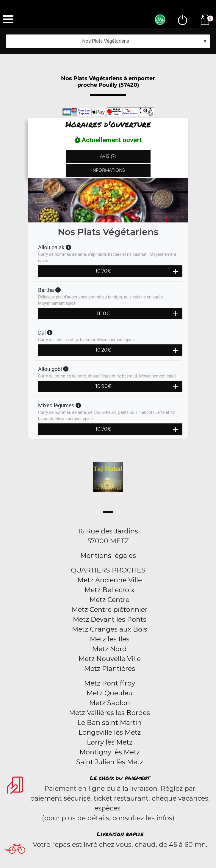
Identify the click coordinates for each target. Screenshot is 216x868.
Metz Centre (109, 600)
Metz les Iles (110, 639)
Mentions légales (108, 556)
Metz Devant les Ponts (110, 619)
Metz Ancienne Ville (110, 580)
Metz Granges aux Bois (110, 629)
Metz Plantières (110, 669)
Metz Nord (109, 649)
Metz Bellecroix (109, 590)
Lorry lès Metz (110, 742)
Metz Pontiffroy (110, 683)
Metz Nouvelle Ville (110, 659)
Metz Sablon (110, 703)
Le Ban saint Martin (109, 723)
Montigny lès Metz (110, 752)
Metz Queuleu (110, 693)
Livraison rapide (120, 834)
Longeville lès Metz (110, 732)
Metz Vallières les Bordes (109, 713)
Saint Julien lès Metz (110, 762)
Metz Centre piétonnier (110, 610)
